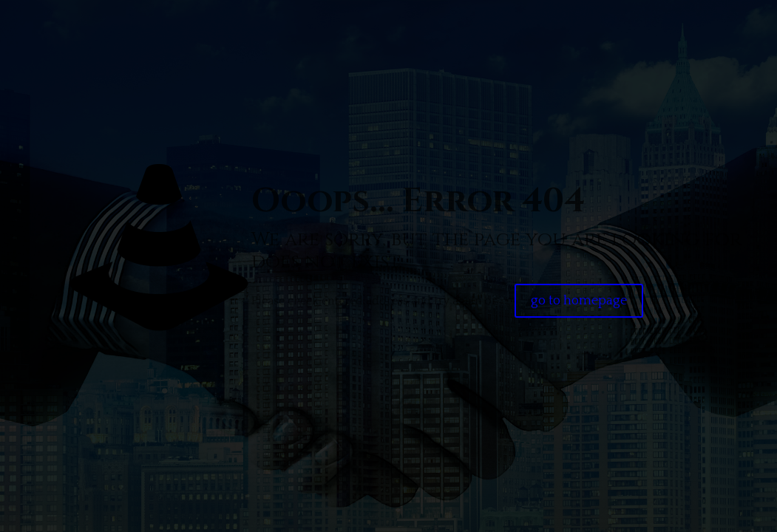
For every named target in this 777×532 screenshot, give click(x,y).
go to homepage (579, 301)
